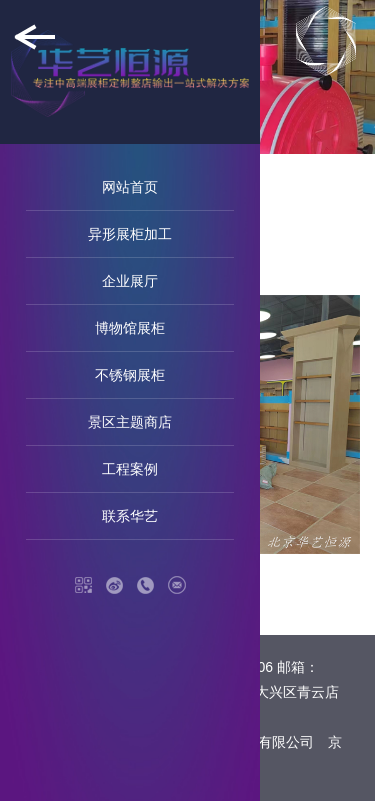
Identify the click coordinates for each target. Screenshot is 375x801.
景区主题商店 (130, 422)
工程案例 (130, 469)
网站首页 (130, 187)
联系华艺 (130, 516)
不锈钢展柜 (130, 375)
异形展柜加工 (130, 234)
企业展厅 (130, 281)
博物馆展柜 (130, 328)
